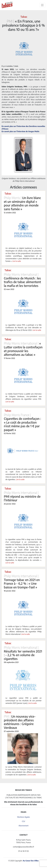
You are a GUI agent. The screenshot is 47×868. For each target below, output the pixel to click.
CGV (23, 821)
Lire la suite (17, 261)
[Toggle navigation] (42, 5)
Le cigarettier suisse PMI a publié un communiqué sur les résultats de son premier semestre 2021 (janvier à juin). (23, 701)
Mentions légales (24, 817)
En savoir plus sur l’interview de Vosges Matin (20, 131)
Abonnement (23, 826)
